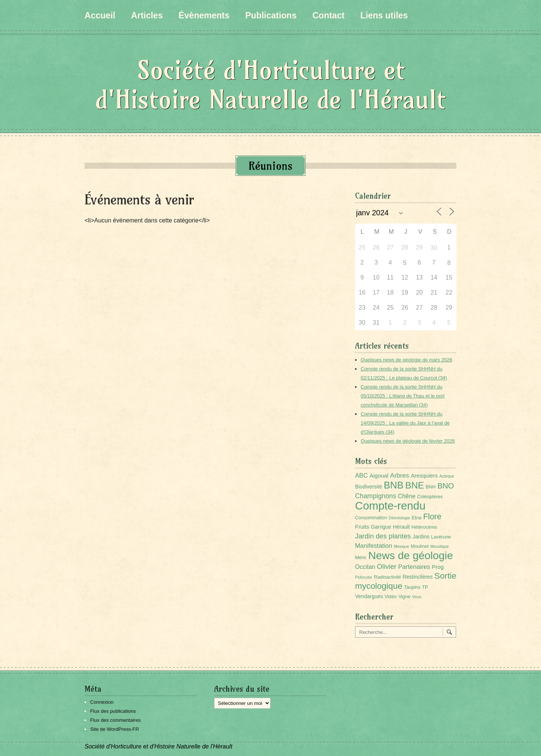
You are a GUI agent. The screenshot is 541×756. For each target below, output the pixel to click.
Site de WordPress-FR (115, 729)
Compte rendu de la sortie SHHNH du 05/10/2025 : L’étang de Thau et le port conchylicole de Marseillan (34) (403, 396)
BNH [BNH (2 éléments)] (431, 487)
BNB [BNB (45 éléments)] (394, 485)
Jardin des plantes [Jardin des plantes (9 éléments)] (383, 536)
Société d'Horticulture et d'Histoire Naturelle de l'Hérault (270, 85)
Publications (271, 15)
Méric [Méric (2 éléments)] (361, 558)
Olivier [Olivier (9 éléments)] (387, 566)
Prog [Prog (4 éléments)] (438, 567)
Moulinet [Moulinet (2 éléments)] (420, 546)
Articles (147, 15)
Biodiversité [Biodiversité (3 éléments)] (369, 487)
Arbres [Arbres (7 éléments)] (400, 475)
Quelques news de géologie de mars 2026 (407, 360)
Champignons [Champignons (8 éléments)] (376, 496)
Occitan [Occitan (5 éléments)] (365, 567)
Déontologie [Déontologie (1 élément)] (399, 518)
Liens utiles (384, 15)
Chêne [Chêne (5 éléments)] (407, 496)
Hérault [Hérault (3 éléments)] (401, 527)
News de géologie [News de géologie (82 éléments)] (410, 555)
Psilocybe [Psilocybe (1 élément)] (364, 577)
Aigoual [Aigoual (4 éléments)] (379, 476)
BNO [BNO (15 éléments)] (446, 486)
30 (434, 248)
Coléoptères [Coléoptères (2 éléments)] (430, 497)
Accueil (100, 15)
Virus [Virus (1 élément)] (417, 597)
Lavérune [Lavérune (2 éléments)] (441, 537)
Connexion (102, 702)
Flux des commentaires (115, 720)
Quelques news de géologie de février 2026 (408, 441)
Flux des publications (113, 711)
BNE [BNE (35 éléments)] (414, 485)
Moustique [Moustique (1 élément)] (439, 546)
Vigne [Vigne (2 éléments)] (404, 597)
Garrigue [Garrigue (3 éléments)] (381, 527)
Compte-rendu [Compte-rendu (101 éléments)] (390, 506)
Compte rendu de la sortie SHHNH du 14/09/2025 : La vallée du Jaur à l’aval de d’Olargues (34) (405, 423)
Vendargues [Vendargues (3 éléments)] (369, 596)
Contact (328, 15)
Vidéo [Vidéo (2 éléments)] (391, 597)
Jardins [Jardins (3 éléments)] (421, 537)
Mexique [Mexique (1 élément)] (402, 546)
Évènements (204, 15)
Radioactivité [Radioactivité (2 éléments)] (387, 577)
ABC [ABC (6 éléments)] (361, 476)
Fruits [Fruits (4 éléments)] (362, 527)
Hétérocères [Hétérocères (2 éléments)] (424, 527)
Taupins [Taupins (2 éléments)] (412, 587)
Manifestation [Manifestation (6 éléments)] (374, 546)
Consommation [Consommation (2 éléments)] (371, 518)
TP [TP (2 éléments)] (425, 587)
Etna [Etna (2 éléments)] (417, 518)
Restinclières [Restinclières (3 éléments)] (418, 577)
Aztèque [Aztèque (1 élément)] (447, 476)
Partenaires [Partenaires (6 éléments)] (414, 567)
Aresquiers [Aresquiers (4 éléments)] (424, 476)
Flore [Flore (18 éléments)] (432, 517)
